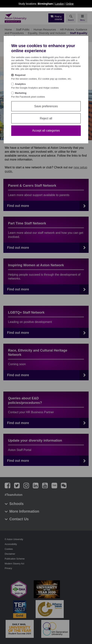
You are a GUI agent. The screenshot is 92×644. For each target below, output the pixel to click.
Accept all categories (46, 131)
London (59, 4)
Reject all (46, 118)
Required (20, 75)
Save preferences (46, 106)
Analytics (20, 84)
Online (70, 4)
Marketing (21, 93)
